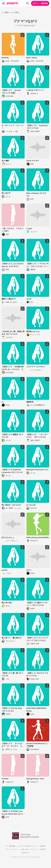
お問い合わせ (25, 849)
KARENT (43, 849)
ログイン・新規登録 (40, 3)
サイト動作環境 (10, 846)
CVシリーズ (35, 849)
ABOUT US (26, 853)
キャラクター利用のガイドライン (28, 846)
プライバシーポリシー (12, 849)
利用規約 (42, 846)
